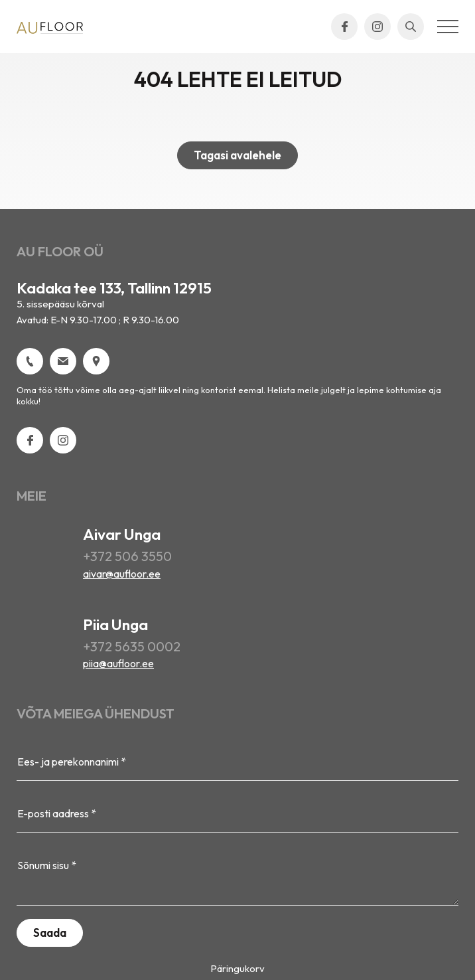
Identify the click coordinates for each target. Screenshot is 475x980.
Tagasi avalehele (237, 155)
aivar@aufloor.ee (122, 574)
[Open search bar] (411, 27)
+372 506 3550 (127, 556)
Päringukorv (237, 968)
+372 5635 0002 (132, 646)
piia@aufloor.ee (118, 663)
